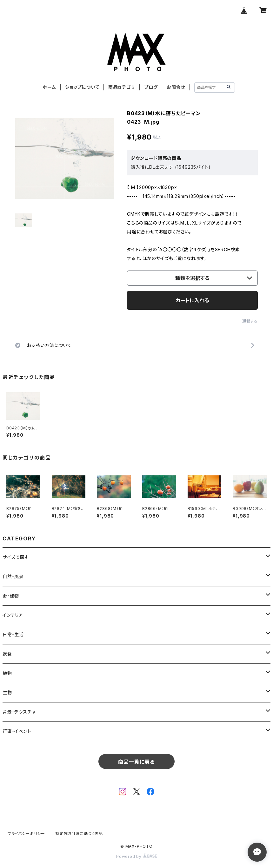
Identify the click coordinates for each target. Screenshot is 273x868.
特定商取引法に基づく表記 (79, 834)
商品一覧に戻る (136, 762)
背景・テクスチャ (19, 712)
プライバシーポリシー (26, 834)
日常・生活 (13, 634)
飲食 (7, 654)
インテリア (13, 615)
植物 (7, 673)
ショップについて (82, 87)
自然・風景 (13, 576)
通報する (250, 321)
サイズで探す (16, 557)
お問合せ (176, 87)
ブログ (151, 87)
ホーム (49, 87)
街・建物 (11, 596)
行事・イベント (17, 731)
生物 (7, 692)
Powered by (136, 856)
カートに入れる (193, 300)
